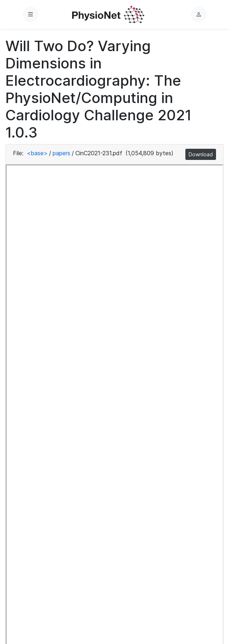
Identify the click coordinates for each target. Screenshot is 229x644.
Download (201, 154)
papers (61, 153)
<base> (37, 153)
